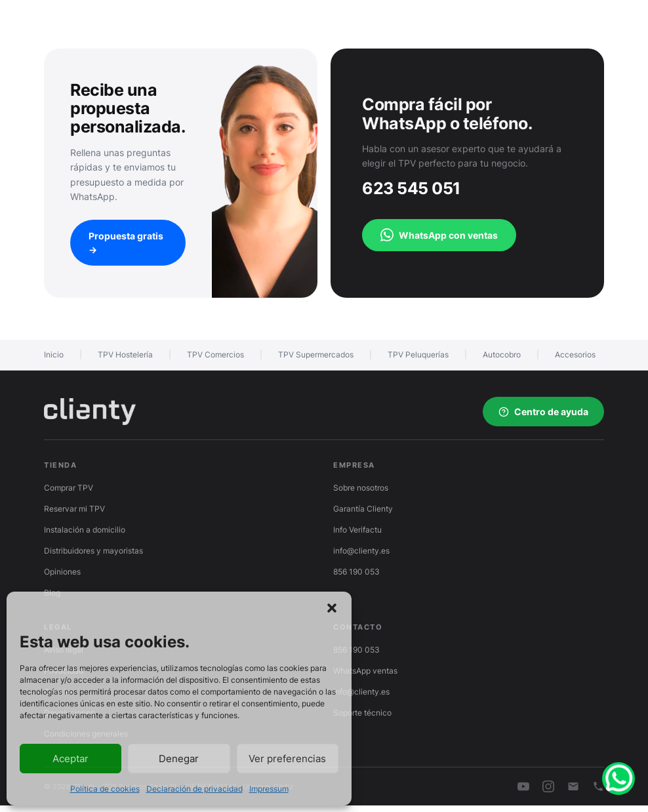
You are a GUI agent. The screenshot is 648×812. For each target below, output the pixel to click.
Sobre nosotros (361, 488)
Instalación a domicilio (85, 530)
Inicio (54, 355)
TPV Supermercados (316, 355)
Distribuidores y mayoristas (93, 551)
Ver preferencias (287, 759)
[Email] (573, 786)
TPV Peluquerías (418, 355)
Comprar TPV (69, 488)
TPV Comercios (215, 355)
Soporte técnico (362, 713)
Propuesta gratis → (126, 243)
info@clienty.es (361, 551)
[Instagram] (548, 786)
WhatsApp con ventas (439, 235)
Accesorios (575, 355)
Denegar (179, 759)
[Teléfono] (598, 786)
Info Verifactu (357, 530)
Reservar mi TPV (74, 509)
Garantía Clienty (363, 509)
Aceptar (71, 759)
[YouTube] (523, 786)
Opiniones (62, 572)
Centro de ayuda (543, 412)
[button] (332, 608)
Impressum (269, 789)
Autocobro (502, 355)
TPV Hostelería (125, 355)
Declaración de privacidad (194, 789)
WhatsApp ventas (365, 671)
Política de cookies (105, 789)
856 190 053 (356, 572)
